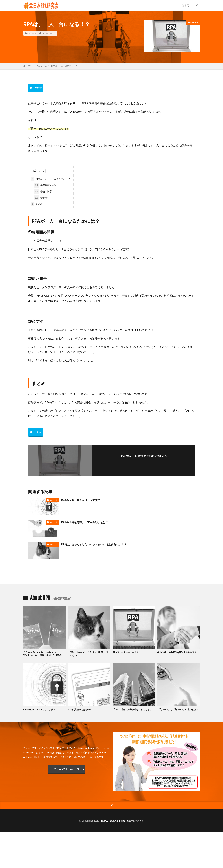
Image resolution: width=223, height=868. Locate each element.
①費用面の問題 (45, 185)
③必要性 (42, 198)
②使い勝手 (43, 191)
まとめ (37, 204)
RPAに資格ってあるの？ (82, 714)
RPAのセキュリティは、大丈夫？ (84, 500)
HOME (29, 66)
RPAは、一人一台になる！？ (64, 66)
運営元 (186, 5)
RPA (43, 33)
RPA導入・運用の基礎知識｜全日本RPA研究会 (122, 830)
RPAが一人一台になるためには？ (51, 179)
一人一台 (50, 33)
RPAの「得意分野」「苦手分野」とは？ (89, 522)
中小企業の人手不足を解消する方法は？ (178, 654)
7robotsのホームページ (67, 778)
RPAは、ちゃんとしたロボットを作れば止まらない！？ (100, 544)
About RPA (32, 33)
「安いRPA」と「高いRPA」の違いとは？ (178, 716)
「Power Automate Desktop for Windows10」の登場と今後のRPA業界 (43, 656)
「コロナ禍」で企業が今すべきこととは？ (134, 716)
